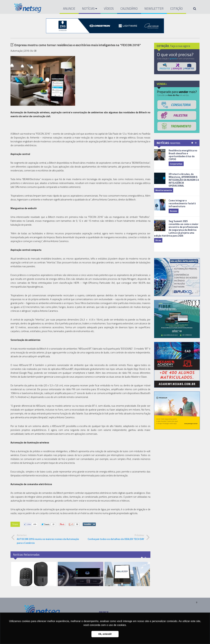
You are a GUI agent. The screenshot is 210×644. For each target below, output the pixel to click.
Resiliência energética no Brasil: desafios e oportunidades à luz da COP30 (183, 155)
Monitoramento (164, 190)
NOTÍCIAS (90, 8)
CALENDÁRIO (129, 8)
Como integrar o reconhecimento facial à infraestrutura (182, 203)
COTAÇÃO (176, 8)
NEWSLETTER (154, 8)
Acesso (174, 211)
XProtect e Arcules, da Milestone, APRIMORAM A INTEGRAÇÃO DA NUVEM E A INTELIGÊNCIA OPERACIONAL (184, 180)
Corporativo (176, 164)
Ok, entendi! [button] (105, 634)
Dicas (158, 240)
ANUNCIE (69, 8)
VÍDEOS (109, 8)
